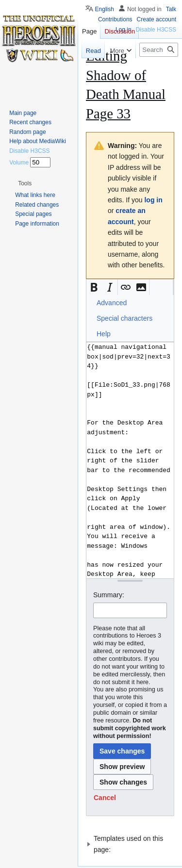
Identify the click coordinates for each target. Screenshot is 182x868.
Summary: (109, 595)
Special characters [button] (124, 318)
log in (153, 200)
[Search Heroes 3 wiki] (159, 50)
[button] (94, 287)
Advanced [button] (112, 303)
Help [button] (104, 334)
